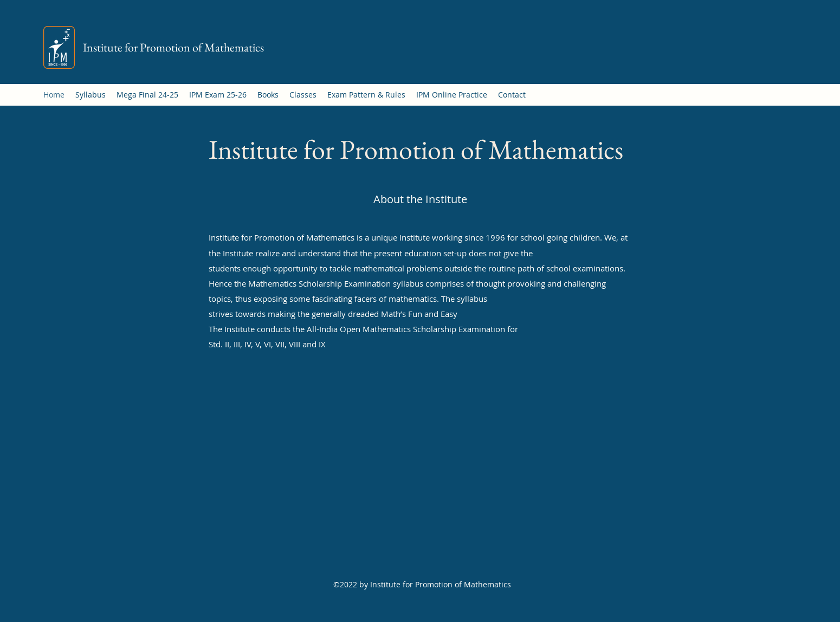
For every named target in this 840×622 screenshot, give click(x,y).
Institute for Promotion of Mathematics (173, 47)
